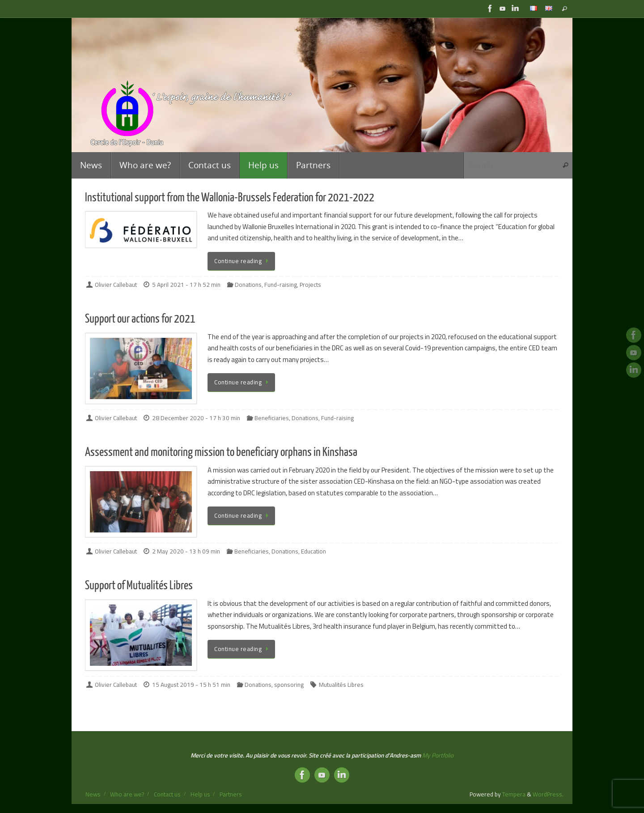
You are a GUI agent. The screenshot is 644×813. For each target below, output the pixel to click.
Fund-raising (281, 285)
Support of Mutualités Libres (139, 585)
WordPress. (548, 794)
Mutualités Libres (341, 685)
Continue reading (243, 261)
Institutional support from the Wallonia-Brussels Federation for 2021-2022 (230, 198)
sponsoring (289, 685)
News (93, 794)
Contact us (167, 794)
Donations (248, 285)
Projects (310, 285)
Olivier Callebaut (116, 285)
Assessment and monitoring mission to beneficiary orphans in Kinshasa (221, 452)
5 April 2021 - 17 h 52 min (186, 285)
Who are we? (127, 794)
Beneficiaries (272, 418)
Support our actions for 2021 (140, 319)
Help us (200, 794)
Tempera (514, 794)
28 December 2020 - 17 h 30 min (196, 418)
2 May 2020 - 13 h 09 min (186, 551)
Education (314, 551)
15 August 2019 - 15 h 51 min (191, 685)
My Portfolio (438, 755)
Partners (231, 794)
